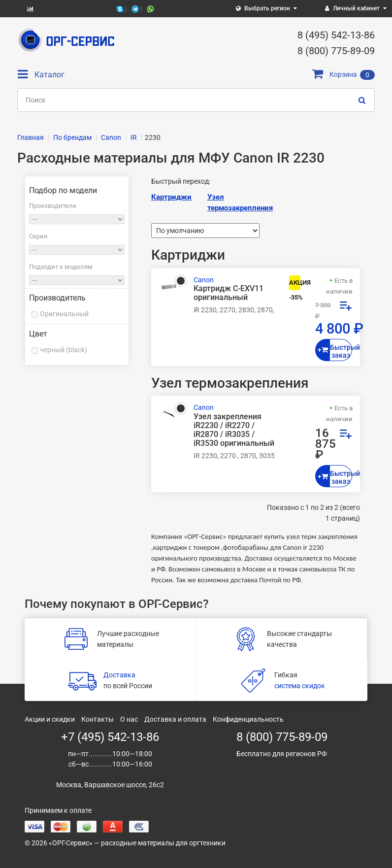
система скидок (300, 686)
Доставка (119, 675)
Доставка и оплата (175, 719)
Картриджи (171, 197)
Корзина (343, 74)
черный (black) (64, 350)
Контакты (98, 719)
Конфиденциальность (248, 719)
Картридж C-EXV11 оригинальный (229, 293)
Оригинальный (64, 314)
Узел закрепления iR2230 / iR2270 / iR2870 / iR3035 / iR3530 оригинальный (234, 430)
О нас (129, 719)
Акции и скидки (50, 719)
